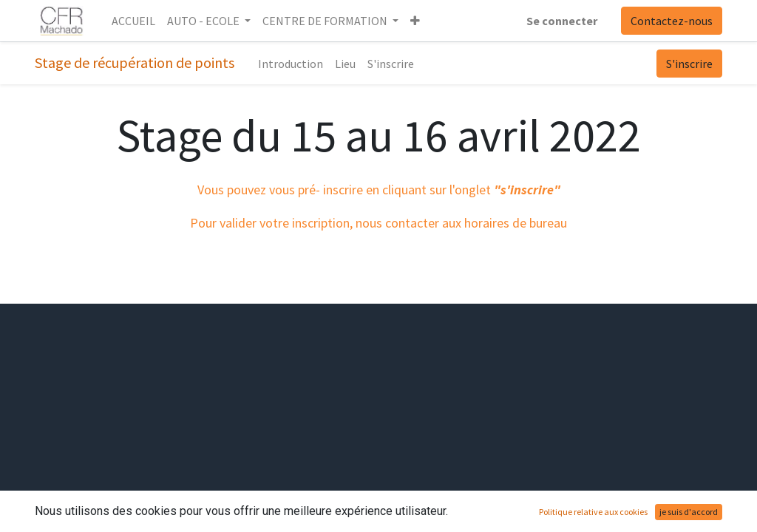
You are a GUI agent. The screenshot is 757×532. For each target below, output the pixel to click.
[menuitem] (133, 21)
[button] (415, 21)
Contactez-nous (672, 21)
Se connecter (562, 21)
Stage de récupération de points (135, 62)
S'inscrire (689, 64)
